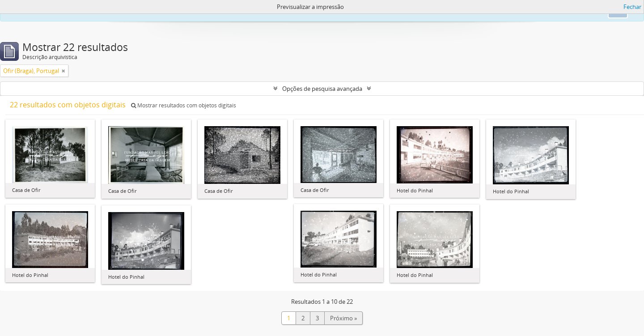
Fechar (632, 7)
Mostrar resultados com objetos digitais (184, 105)
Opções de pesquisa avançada (322, 89)
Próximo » (343, 318)
